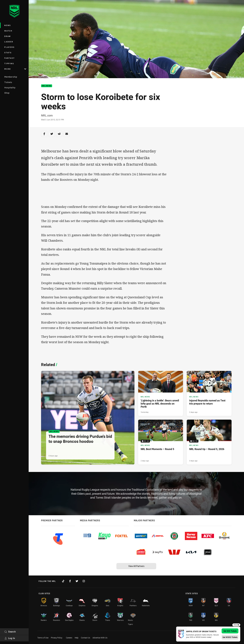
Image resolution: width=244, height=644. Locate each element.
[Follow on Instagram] (84, 581)
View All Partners (136, 566)
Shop (7, 93)
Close (236, 625)
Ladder (9, 42)
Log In (10, 638)
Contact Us (86, 638)
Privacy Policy (57, 638)
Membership (11, 77)
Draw (8, 36)
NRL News (47, 86)
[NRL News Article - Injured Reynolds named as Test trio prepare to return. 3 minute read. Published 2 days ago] (209, 393)
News (8, 25)
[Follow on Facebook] (70, 581)
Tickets (8, 82)
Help (77, 638)
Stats (8, 53)
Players (9, 47)
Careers (69, 638)
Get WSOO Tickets (230, 637)
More (15, 69)
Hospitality (10, 88)
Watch (8, 31)
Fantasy (9, 58)
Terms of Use (43, 638)
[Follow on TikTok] (63, 581)
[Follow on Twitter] (77, 581)
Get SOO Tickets (230, 631)
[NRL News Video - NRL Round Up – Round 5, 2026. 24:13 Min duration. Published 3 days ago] (209, 442)
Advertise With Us (100, 638)
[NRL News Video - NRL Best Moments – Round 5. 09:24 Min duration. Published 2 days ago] (161, 442)
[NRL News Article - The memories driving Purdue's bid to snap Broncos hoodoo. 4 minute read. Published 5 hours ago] (88, 418)
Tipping (9, 63)
